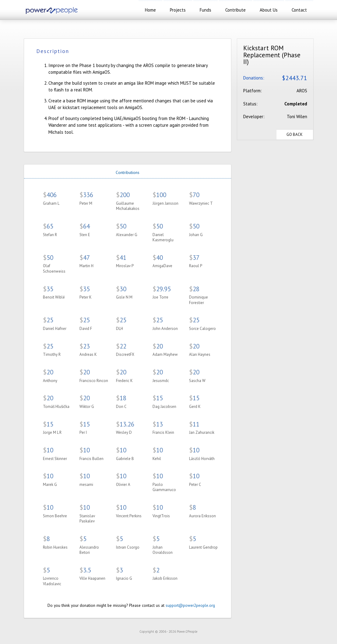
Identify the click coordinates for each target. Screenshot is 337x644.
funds (205, 10)
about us (269, 10)
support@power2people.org (190, 605)
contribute (235, 10)
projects (178, 10)
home (150, 10)
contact (299, 10)
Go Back (295, 134)
